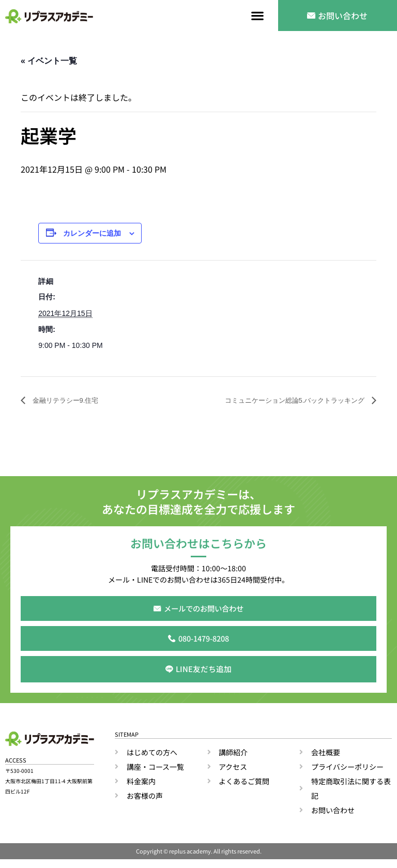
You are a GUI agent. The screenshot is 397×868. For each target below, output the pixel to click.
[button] (258, 16)
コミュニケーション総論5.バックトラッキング (279, 401)
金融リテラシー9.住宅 (72, 401)
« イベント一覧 (49, 61)
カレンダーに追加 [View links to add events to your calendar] (92, 234)
